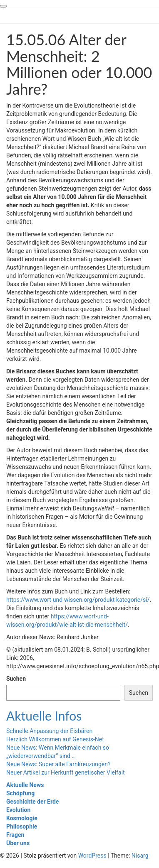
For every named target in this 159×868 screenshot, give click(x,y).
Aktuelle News (25, 785)
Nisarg (140, 856)
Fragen (15, 835)
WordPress (92, 856)
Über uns (18, 843)
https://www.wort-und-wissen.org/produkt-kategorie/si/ (78, 600)
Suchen (16, 679)
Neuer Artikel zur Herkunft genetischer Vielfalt (66, 772)
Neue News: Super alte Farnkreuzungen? (58, 764)
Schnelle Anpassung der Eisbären (49, 731)
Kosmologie (22, 818)
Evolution (18, 810)
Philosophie (22, 826)
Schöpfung (20, 793)
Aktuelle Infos (44, 716)
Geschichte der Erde (32, 802)
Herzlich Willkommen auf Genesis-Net (55, 739)
